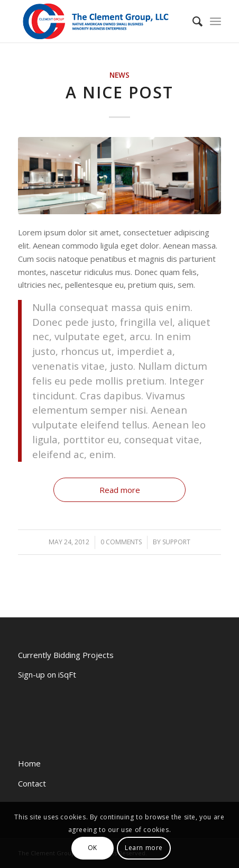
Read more (120, 490)
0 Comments (121, 542)
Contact (32, 783)
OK (93, 848)
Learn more (144, 848)
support (176, 542)
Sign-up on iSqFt (47, 674)
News (119, 75)
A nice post (119, 92)
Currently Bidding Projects (66, 655)
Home (29, 763)
